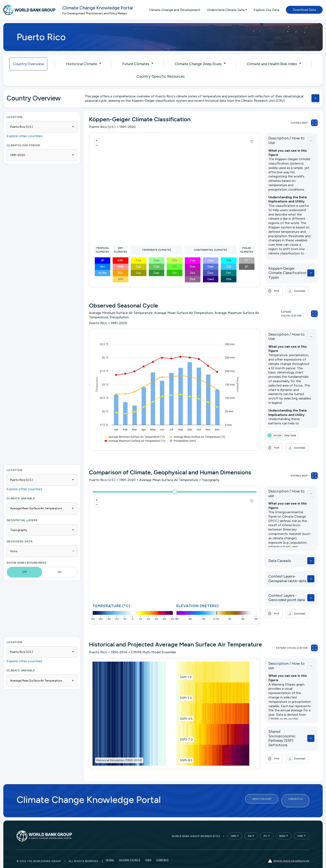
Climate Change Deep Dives (198, 64)
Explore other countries (24, 136)
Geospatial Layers (22, 512)
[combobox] (42, 127)
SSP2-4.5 (179, 710)
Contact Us (295, 792)
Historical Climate (81, 64)
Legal (110, 852)
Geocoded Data (20, 533)
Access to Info (130, 852)
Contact (163, 852)
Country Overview (28, 64)
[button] (282, 285)
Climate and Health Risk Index (272, 64)
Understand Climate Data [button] (226, 10)
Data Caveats (265, 551)
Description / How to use (275, 484)
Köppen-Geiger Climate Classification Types (274, 269)
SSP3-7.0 (179, 731)
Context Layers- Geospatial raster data (277, 568)
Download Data (304, 10)
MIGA (282, 827)
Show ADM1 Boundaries (27, 554)
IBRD (233, 827)
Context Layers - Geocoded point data (277, 588)
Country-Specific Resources (161, 76)
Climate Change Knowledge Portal (98, 8)
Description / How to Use (276, 140)
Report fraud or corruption (289, 852)
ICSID (300, 827)
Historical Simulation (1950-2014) (119, 752)
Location (15, 117)
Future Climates (136, 64)
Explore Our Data (266, 10)
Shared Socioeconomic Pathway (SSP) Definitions (276, 724)
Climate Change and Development (175, 10)
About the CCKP (262, 792)
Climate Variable (21, 490)
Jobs (148, 852)
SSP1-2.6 (179, 690)
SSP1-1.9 (178, 669)
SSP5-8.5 (179, 752)
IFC (265, 827)
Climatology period (24, 145)
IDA (250, 827)
